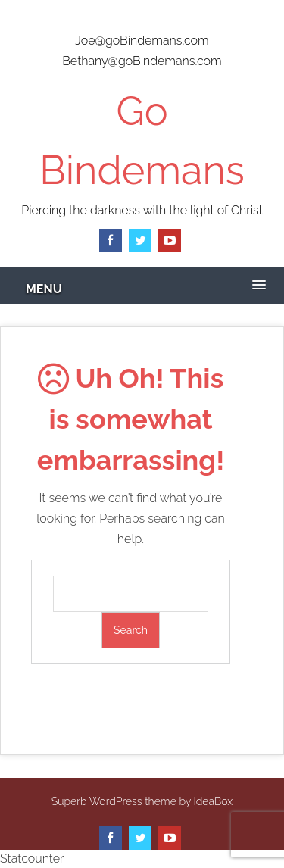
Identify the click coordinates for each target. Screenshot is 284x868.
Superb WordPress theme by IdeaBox (142, 801)
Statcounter (32, 859)
